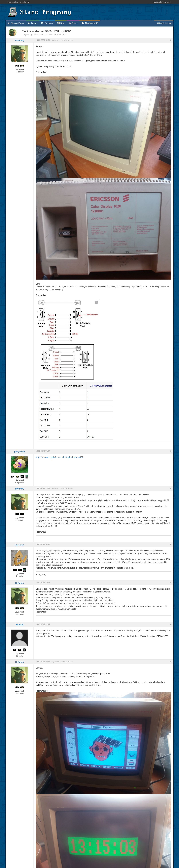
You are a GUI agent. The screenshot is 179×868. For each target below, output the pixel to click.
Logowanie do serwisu (162, 2)
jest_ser (20, 545)
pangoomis (20, 451)
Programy (47, 23)
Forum (33, 23)
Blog (61, 23)
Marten (20, 624)
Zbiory (73, 23)
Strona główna (16, 23)
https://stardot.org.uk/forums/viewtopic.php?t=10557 (59, 457)
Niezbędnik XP (90, 23)
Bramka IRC (25, 2)
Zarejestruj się (13, 2)
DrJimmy (20, 40)
